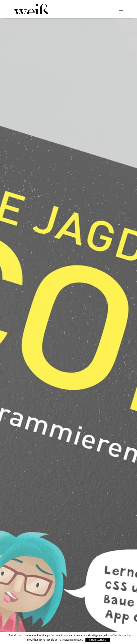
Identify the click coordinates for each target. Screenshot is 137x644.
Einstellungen (98, 640)
